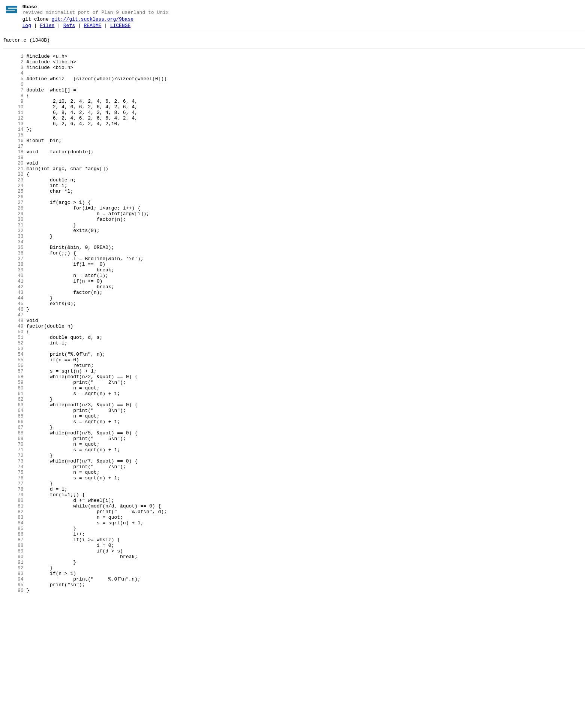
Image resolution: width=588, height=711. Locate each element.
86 (13, 635)
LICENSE (121, 29)
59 (13, 453)
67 (13, 507)
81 (13, 602)
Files (47, 29)
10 (13, 123)
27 (13, 237)
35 (13, 291)
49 (13, 386)
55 (13, 426)
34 (13, 284)
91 (13, 669)
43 (13, 345)
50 (13, 392)
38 (13, 311)
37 (13, 305)
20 (13, 190)
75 (13, 561)
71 (13, 534)
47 (13, 372)
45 (13, 359)
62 (13, 473)
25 (13, 224)
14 (13, 150)
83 (13, 615)
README (92, 29)
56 (13, 433)
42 (13, 338)
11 (13, 129)
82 (13, 608)
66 (13, 500)
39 (13, 318)
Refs (69, 29)
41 (13, 332)
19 (13, 183)
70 (13, 527)
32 (13, 271)
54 (13, 419)
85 (13, 629)
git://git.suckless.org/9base (93, 21)
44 (13, 352)
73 (13, 548)
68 (13, 514)
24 (13, 217)
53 (13, 413)
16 (13, 163)
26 (13, 231)
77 (13, 575)
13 (13, 143)
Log (27, 29)
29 (13, 251)
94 (13, 689)
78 (13, 581)
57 (13, 440)
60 (13, 460)
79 (13, 588)
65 (13, 494)
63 (13, 480)
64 (13, 487)
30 (13, 257)
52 (13, 406)
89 (13, 656)
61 (13, 467)
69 (13, 521)
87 (13, 642)
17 (13, 170)
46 (13, 365)
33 (13, 278)
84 (13, 622)
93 (13, 683)
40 (13, 325)
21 (13, 197)
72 (13, 541)
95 (13, 696)
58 (13, 446)
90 (13, 662)
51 (13, 399)
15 (13, 156)
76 (13, 568)
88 (13, 649)
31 (13, 264)
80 (13, 595)
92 (13, 676)
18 (13, 177)
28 (13, 244)
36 (13, 298)
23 (13, 210)
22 (13, 204)
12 (13, 136)
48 (13, 379)
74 (13, 554)
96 (13, 703)
